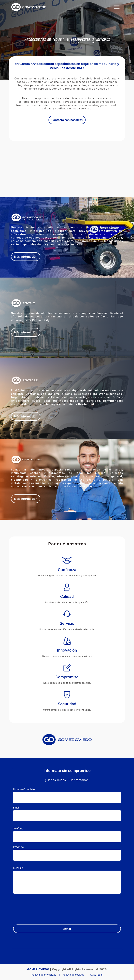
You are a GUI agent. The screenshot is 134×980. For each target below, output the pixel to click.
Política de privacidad (44, 975)
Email (16, 808)
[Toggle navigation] (117, 7)
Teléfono (18, 828)
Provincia (18, 847)
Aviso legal (96, 975)
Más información (26, 257)
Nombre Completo (24, 789)
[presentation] (94, 907)
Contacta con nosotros (67, 120)
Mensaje (18, 868)
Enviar (67, 929)
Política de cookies (73, 975)
